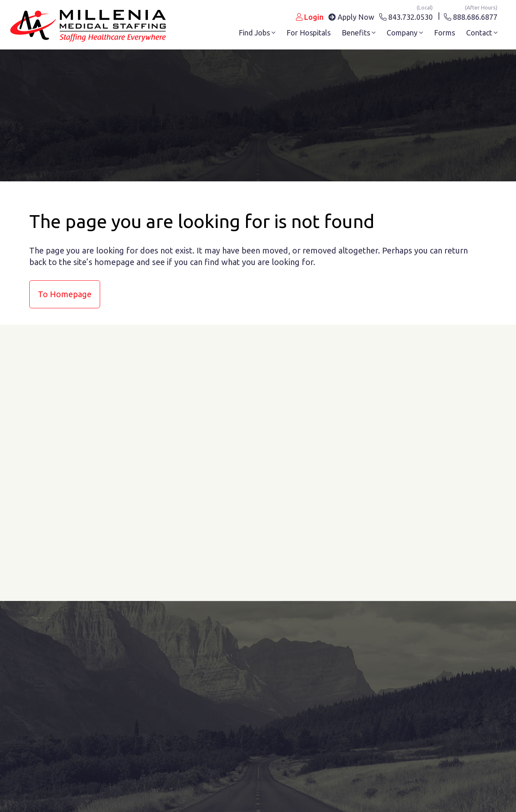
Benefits (359, 33)
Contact (482, 33)
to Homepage (65, 294)
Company (405, 33)
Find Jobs (257, 33)
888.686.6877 (471, 15)
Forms (444, 33)
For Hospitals (308, 33)
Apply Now (351, 17)
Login (310, 17)
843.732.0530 (406, 15)
